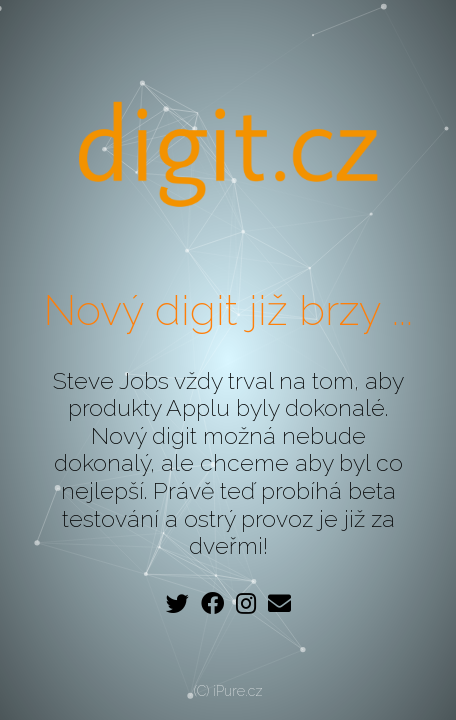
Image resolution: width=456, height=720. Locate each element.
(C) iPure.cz (228, 691)
